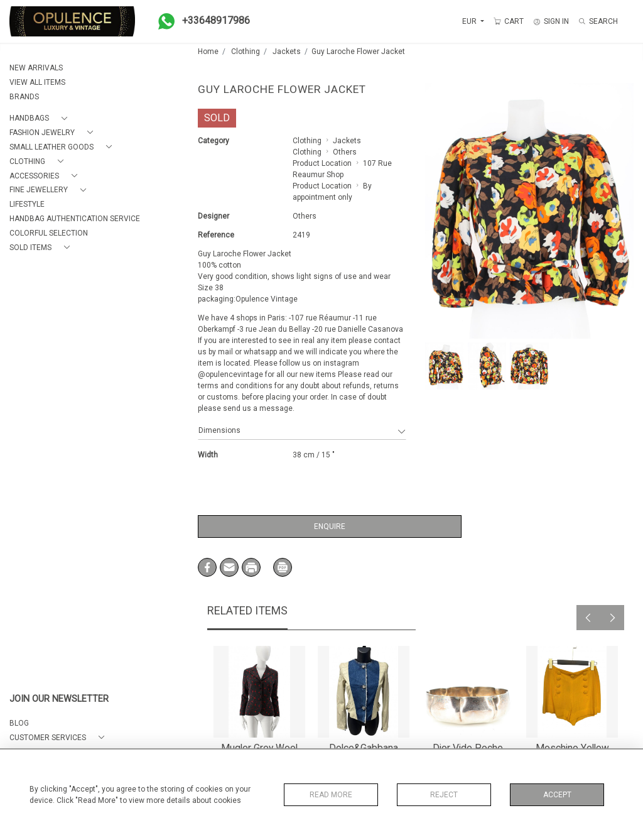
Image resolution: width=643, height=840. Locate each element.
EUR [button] (470, 21)
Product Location (322, 163)
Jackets (287, 52)
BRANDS (24, 97)
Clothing (246, 52)
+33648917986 (200, 21)
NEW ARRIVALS (36, 68)
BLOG (19, 723)
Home (208, 52)
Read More (331, 795)
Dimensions (302, 430)
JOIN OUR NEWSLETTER (59, 699)
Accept (557, 795)
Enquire (330, 526)
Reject (444, 795)
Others (345, 152)
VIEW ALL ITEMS (37, 82)
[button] (41, 118)
